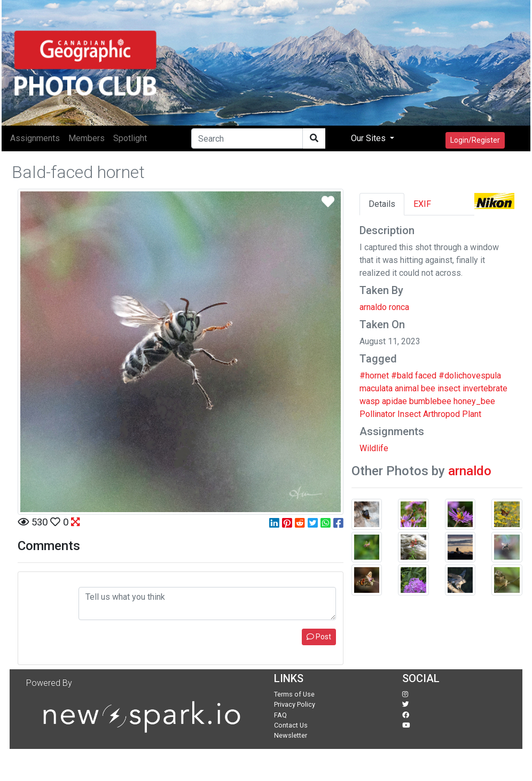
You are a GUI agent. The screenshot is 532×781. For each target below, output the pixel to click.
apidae (394, 401)
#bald (402, 376)
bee (428, 388)
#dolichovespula (470, 376)
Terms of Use (294, 694)
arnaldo (470, 471)
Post (319, 637)
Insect (409, 414)
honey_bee (474, 401)
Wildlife (374, 448)
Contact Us (291, 725)
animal (407, 388)
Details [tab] (382, 204)
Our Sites (369, 138)
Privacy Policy (295, 704)
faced (426, 376)
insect (449, 388)
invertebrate (485, 388)
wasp (370, 401)
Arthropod (441, 414)
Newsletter (291, 735)
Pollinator (377, 414)
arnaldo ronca (384, 307)
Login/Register (475, 140)
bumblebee (430, 401)
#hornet (374, 376)
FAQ (280, 715)
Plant (472, 414)
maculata (376, 388)
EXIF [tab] (422, 204)
